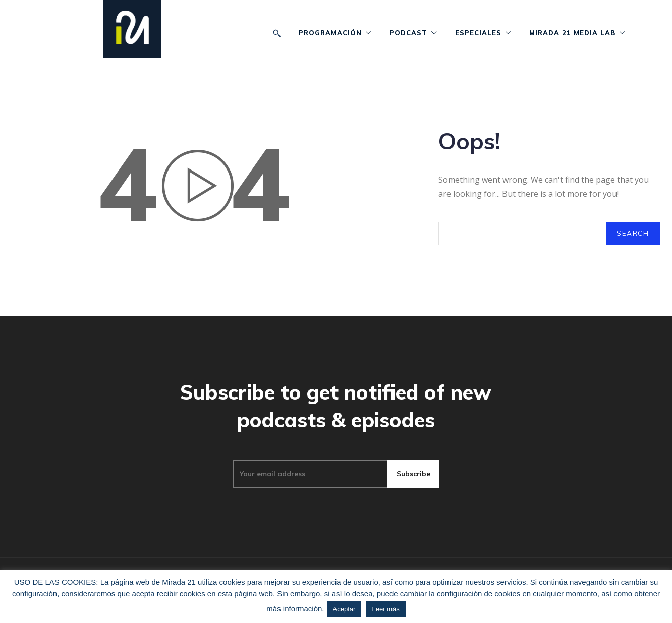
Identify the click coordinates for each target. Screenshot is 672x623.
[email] (310, 490)
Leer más (386, 609)
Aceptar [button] (344, 609)
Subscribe (413, 490)
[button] (277, 33)
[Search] (632, 239)
